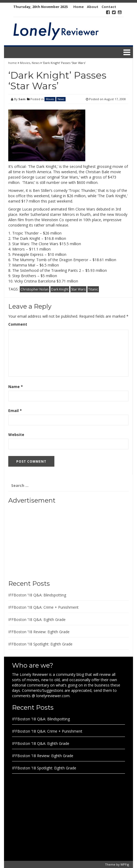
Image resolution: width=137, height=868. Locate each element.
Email (15, 411)
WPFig (125, 864)
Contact (109, 7)
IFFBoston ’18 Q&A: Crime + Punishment (43, 607)
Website (16, 435)
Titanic (93, 289)
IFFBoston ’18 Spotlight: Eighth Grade (40, 644)
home (13, 63)
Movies (25, 63)
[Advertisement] (42, 540)
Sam (22, 99)
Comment (18, 324)
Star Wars (78, 289)
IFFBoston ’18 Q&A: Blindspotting (37, 595)
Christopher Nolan (35, 289)
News (36, 63)
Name (16, 387)
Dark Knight (60, 289)
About (93, 7)
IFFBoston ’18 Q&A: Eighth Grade (37, 619)
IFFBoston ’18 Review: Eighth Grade (39, 632)
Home (78, 7)
